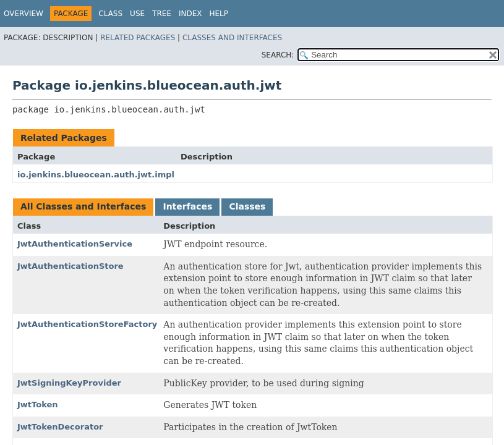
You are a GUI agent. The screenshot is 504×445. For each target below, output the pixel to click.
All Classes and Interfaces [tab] (83, 206)
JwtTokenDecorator (60, 427)
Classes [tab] (247, 206)
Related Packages (138, 38)
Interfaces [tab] (187, 206)
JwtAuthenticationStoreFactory (87, 324)
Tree (162, 14)
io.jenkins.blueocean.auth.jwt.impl (96, 175)
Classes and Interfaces (232, 38)
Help (219, 14)
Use (137, 14)
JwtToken (38, 405)
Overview (23, 14)
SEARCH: (278, 55)
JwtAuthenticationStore (70, 266)
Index (190, 14)
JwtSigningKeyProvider (69, 383)
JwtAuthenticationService (75, 244)
